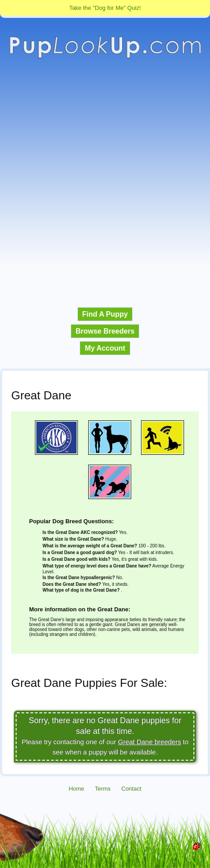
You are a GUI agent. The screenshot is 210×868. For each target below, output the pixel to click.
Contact (131, 789)
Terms (103, 789)
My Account (105, 348)
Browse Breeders (105, 331)
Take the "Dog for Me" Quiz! (105, 8)
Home (76, 789)
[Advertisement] (105, 183)
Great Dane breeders (149, 742)
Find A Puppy (105, 314)
